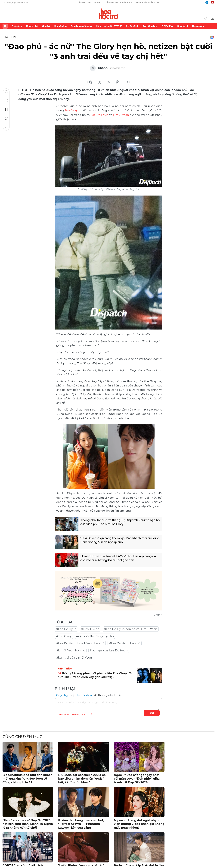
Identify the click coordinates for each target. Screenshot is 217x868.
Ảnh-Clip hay (150, 26)
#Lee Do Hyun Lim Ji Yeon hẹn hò (80, 643)
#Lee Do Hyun (66, 629)
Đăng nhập (62, 695)
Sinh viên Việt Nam (148, 3)
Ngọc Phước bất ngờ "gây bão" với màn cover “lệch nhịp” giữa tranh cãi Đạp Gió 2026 (137, 778)
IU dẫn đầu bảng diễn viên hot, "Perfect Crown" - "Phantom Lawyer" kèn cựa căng (81, 824)
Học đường (60, 26)
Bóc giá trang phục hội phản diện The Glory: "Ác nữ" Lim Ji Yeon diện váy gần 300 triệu (96, 675)
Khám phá (32, 26)
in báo (117, 82)
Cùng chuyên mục (22, 736)
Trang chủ (5, 26)
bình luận (126, 82)
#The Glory (64, 636)
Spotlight (183, 26)
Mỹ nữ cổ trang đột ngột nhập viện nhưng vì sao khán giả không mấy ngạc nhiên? (139, 824)
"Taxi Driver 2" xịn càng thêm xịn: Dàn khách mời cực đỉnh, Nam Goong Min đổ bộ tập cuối (117, 540)
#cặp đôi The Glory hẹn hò (95, 636)
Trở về (6, 127)
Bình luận (6, 118)
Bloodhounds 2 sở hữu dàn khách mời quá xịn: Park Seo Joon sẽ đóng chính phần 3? (28, 778)
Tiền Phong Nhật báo (118, 3)
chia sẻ (91, 82)
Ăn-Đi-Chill (132, 26)
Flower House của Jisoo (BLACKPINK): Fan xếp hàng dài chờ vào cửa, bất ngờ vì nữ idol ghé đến (119, 558)
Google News (212, 37)
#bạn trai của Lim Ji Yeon (74, 657)
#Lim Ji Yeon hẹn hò (71, 650)
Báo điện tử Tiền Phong (109, 14)
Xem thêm (212, 26)
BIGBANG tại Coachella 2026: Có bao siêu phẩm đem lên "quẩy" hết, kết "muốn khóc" (82, 778)
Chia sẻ (6, 101)
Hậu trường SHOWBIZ (109, 26)
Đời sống (17, 26)
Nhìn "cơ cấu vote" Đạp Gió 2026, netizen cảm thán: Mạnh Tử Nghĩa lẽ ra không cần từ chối (28, 824)
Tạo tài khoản (85, 695)
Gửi (152, 713)
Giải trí (46, 26)
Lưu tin (6, 109)
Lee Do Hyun (100, 115)
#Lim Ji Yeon (90, 629)
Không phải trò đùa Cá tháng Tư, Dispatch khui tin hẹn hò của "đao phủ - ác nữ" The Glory (119, 522)
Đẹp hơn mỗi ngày (82, 26)
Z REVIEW (167, 26)
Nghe (6, 92)
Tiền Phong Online (88, 3)
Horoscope (198, 26)
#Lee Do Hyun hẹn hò (125, 643)
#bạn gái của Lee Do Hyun (109, 650)
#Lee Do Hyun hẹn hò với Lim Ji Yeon (131, 629)
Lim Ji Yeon (121, 115)
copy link (108, 82)
